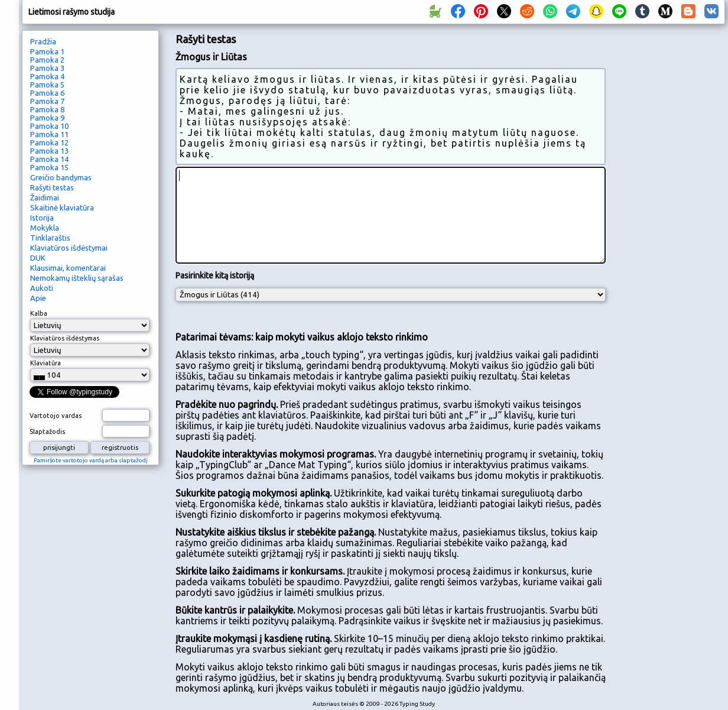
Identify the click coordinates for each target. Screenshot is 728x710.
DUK (38, 258)
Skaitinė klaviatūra (62, 208)
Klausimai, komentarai (68, 268)
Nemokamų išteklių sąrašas (77, 278)
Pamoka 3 (47, 68)
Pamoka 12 (49, 142)
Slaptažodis (47, 432)
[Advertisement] (669, 228)
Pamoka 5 (47, 85)
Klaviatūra (45, 363)
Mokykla (45, 228)
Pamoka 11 (49, 134)
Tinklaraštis (50, 238)
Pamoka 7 (47, 101)
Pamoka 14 (49, 159)
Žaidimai (45, 197)
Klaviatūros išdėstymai (69, 248)
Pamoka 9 (47, 118)
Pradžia (43, 41)
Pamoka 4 (47, 76)
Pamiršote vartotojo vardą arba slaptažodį (91, 460)
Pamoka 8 (47, 109)
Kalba (39, 313)
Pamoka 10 (49, 126)
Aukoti (42, 288)
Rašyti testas (52, 187)
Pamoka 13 (49, 151)
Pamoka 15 (49, 167)
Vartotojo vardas (56, 416)
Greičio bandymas (61, 177)
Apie (38, 298)
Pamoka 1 (47, 51)
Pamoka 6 (47, 93)
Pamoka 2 (47, 60)
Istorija (42, 218)
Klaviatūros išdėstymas (65, 338)
